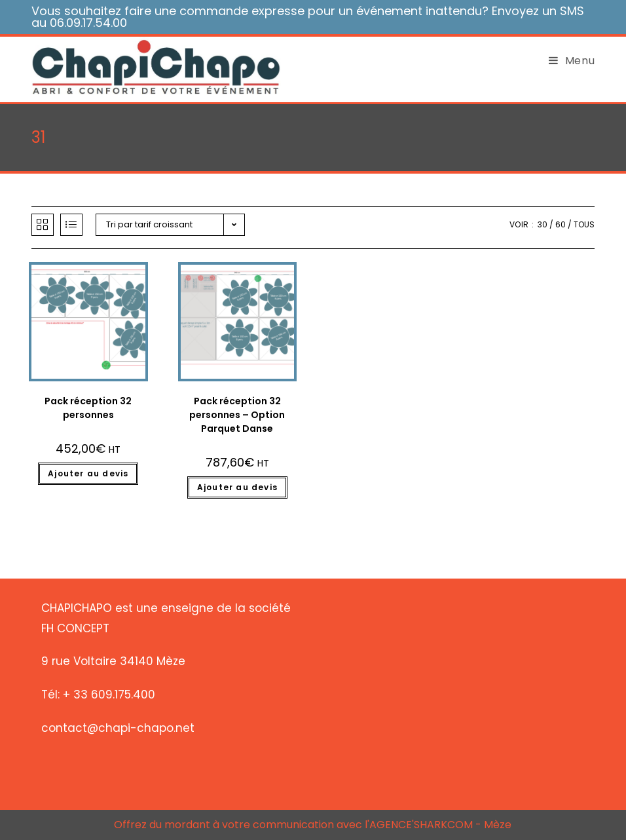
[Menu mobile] (567, 61)
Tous (584, 224)
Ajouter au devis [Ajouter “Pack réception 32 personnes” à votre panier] (88, 473)
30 (543, 224)
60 (561, 224)
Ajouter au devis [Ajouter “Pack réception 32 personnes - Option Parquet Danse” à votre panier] (237, 487)
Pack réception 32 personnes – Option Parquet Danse (237, 415)
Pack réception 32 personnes (88, 408)
